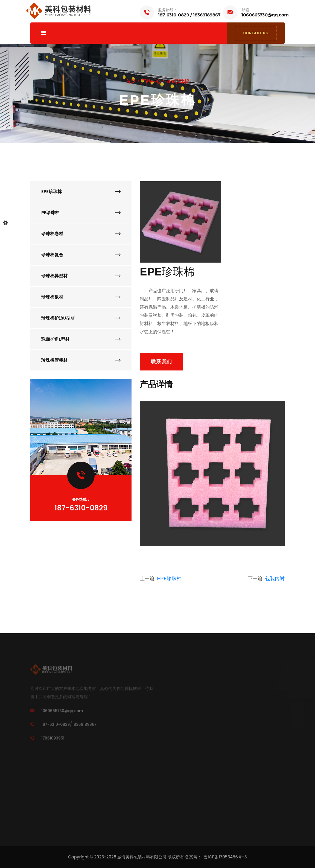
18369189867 (207, 15)
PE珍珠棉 (81, 213)
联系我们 (161, 362)
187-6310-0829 (174, 15)
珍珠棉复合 (81, 255)
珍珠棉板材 (81, 297)
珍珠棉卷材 (81, 234)
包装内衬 (275, 579)
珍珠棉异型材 (81, 276)
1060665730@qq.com (265, 15)
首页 (131, 81)
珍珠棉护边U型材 (81, 318)
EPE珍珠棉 (178, 81)
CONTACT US (256, 33)
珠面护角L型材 (81, 339)
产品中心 (151, 81)
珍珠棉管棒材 (81, 360)
